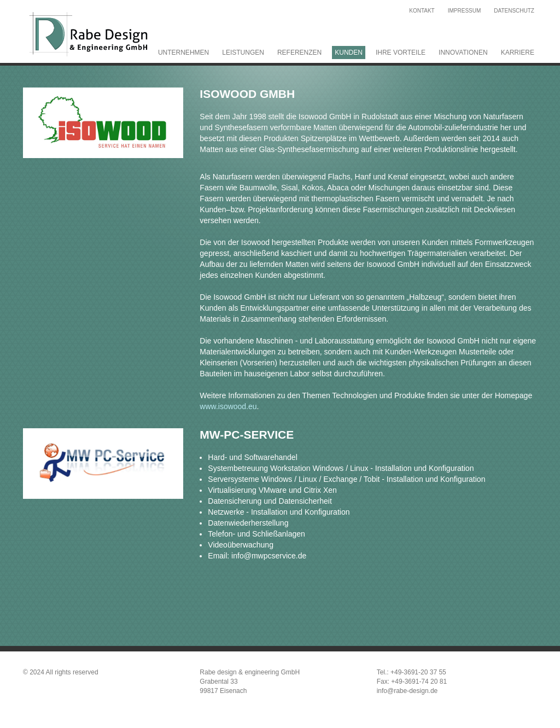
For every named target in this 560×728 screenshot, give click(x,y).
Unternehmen (183, 53)
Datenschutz (514, 11)
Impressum (465, 11)
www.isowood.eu (228, 406)
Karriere (518, 53)
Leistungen (243, 53)
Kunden (349, 53)
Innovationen (463, 53)
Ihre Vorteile (401, 53)
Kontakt (422, 11)
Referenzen (299, 53)
